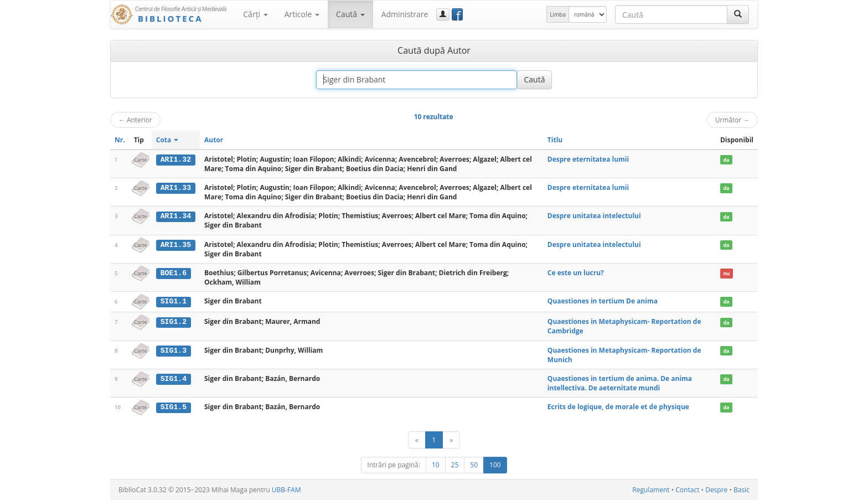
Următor (732, 120)
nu (726, 273)
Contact (687, 490)
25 (455, 465)
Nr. (120, 140)
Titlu (555, 140)
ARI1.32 (176, 159)
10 (436, 465)
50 (474, 465)
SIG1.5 (174, 407)
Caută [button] (350, 14)
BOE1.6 (174, 273)
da (726, 160)
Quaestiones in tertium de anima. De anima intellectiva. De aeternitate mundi (620, 383)
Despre (716, 490)
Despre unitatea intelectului (594, 216)
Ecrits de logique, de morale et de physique (618, 407)
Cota (167, 140)
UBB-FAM (286, 490)
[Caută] (738, 14)
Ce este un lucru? (576, 273)
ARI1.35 (176, 245)
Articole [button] (302, 14)
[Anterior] (417, 440)
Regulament (651, 490)
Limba (558, 14)
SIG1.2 (174, 322)
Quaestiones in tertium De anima (603, 301)
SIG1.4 (174, 378)
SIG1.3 (174, 350)
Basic (742, 490)
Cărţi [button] (255, 14)
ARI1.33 (176, 188)
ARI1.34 (176, 216)
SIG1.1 (174, 301)
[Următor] (451, 440)
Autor (214, 140)
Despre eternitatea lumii (588, 159)
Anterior (135, 120)
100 (495, 465)
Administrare (405, 14)
